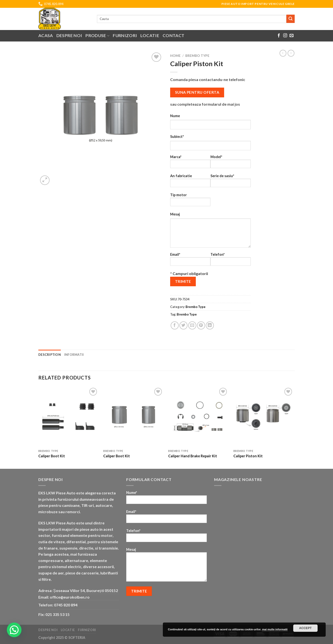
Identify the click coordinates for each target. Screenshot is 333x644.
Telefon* (231, 261)
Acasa (46, 36)
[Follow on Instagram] (285, 36)
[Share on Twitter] (183, 325)
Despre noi (69, 36)
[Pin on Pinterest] (201, 325)
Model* (231, 163)
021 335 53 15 (57, 614)
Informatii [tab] (74, 355)
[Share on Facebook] (175, 325)
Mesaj (175, 214)
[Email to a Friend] (192, 325)
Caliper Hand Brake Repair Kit (193, 456)
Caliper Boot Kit (52, 456)
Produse (97, 36)
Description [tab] (50, 355)
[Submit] (291, 19)
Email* (190, 261)
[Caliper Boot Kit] (68, 417)
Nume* (166, 499)
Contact (173, 36)
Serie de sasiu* (231, 182)
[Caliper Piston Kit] (264, 417)
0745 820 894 (66, 605)
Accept (305, 628)
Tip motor (190, 201)
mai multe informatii (275, 629)
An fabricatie (190, 182)
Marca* (190, 163)
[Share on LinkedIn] (210, 325)
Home (175, 56)
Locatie (150, 36)
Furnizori (125, 36)
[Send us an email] (291, 36)
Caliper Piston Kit (248, 456)
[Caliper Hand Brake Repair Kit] (198, 417)
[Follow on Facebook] (279, 36)
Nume (175, 116)
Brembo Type (197, 56)
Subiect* (177, 137)
